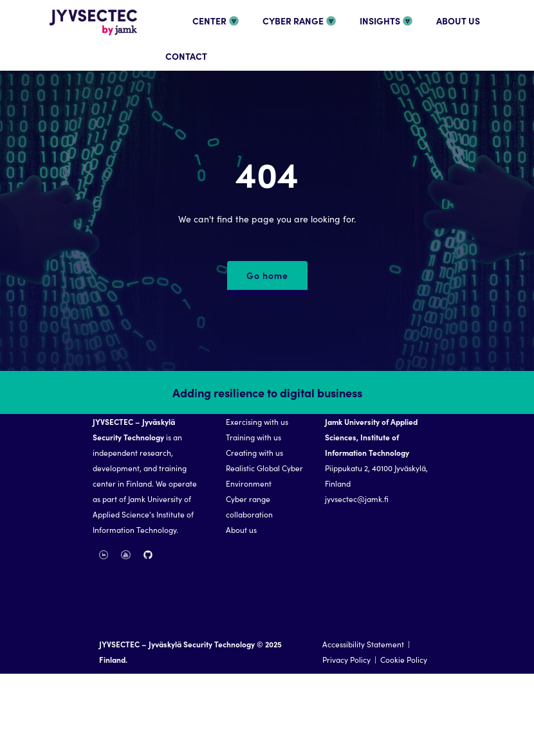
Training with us (253, 437)
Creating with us (254, 452)
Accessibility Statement (363, 644)
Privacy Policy (346, 659)
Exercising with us (257, 421)
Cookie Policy (404, 659)
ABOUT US (458, 21)
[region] (267, 522)
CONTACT (186, 56)
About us (241, 529)
